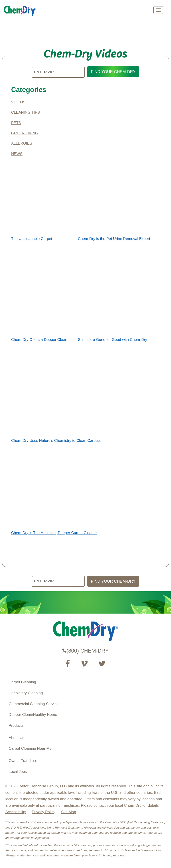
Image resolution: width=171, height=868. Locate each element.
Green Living (25, 133)
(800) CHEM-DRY (86, 651)
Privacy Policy (44, 812)
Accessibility (16, 812)
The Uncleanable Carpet (32, 239)
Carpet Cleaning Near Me (30, 748)
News (17, 154)
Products (16, 726)
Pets (16, 123)
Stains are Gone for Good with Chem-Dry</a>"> (111, 294)
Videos (18, 102)
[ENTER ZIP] (58, 72)
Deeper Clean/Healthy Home (33, 715)
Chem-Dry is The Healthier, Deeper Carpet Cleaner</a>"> (52, 488)
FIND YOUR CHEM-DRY (113, 72)
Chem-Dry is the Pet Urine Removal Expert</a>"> (112, 193)
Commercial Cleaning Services (35, 704)
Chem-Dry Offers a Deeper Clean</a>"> (43, 294)
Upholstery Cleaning (26, 693)
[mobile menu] (158, 10)
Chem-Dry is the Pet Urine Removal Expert (114, 239)
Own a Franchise (23, 761)
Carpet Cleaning (22, 682)
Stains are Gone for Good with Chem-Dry (113, 340)
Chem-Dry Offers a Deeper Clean (39, 340)
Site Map (68, 812)
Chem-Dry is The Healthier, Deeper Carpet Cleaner (54, 533)
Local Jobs (18, 772)
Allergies (22, 143)
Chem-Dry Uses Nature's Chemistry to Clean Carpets (56, 441)
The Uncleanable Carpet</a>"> (43, 193)
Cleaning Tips (25, 112)
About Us (16, 738)
